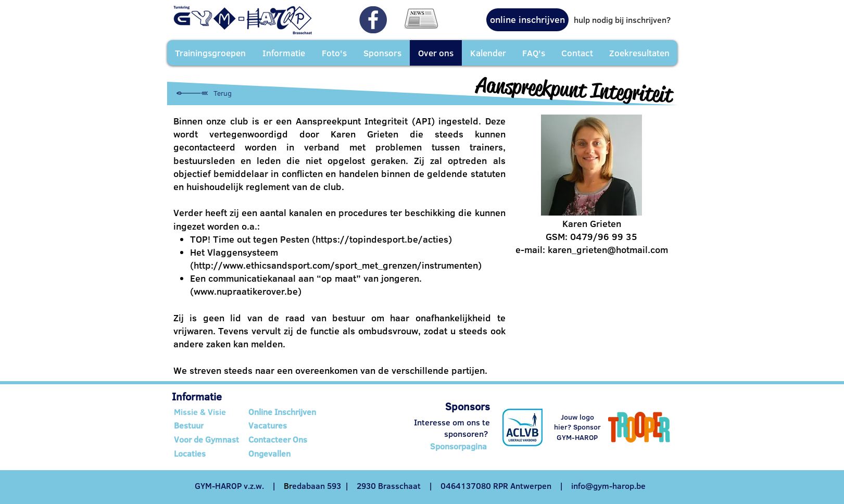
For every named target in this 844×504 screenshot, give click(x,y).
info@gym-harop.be (608, 486)
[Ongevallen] (288, 453)
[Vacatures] (288, 425)
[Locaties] (208, 453)
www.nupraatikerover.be (246, 291)
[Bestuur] (206, 425)
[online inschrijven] (527, 20)
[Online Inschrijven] (288, 412)
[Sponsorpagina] (459, 447)
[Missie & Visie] (208, 412)
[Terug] (204, 93)
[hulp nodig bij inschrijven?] (622, 20)
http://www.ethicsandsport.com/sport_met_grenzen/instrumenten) (338, 265)
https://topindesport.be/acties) (384, 239)
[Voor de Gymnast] (208, 439)
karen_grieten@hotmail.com (608, 250)
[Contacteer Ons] (288, 439)
